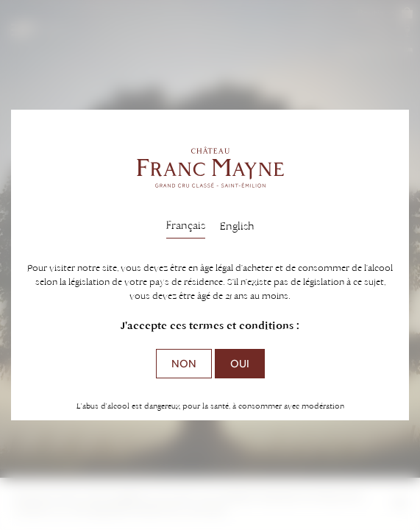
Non (184, 364)
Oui (240, 364)
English (237, 226)
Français (186, 225)
